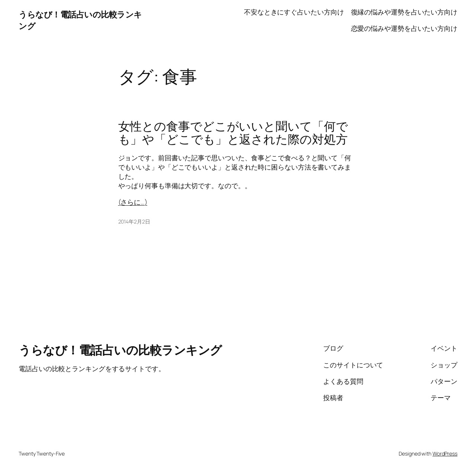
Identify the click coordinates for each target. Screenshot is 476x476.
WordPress (445, 454)
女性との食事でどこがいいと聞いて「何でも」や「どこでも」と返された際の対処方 (233, 133)
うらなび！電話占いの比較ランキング (120, 350)
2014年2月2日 (134, 221)
